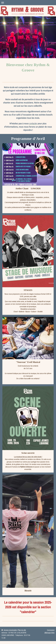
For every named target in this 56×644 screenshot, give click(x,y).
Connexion (51, 630)
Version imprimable (9, 630)
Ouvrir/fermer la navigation (28, 3)
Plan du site (22, 630)
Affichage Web (49, 633)
